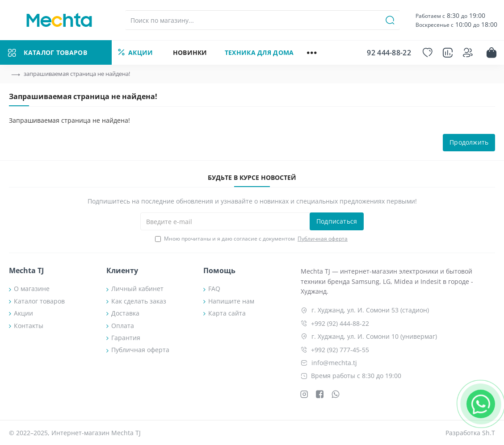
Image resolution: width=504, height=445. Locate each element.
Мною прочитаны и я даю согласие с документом (252, 239)
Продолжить (469, 143)
